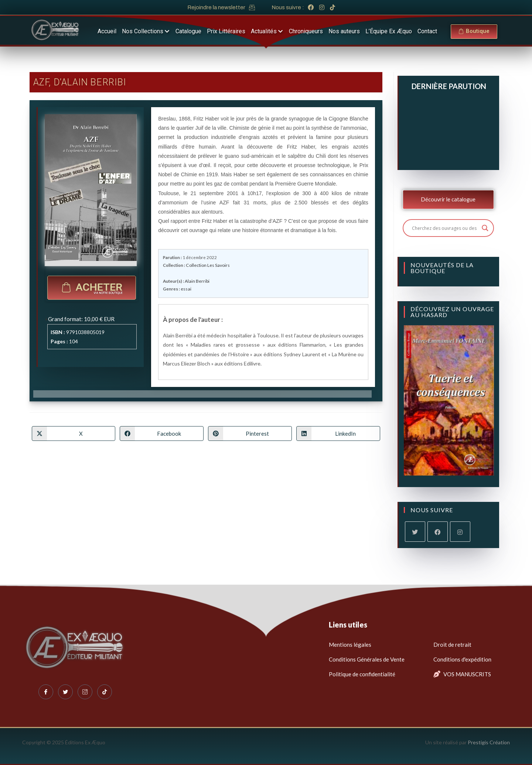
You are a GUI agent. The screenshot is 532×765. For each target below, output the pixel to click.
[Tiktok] (105, 692)
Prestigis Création (489, 742)
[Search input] (445, 228)
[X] (415, 532)
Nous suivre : (288, 7)
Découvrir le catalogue (448, 199)
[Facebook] (438, 532)
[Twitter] (65, 692)
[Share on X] (74, 433)
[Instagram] (460, 532)
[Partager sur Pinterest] (250, 433)
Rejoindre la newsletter (216, 7)
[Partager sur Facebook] (162, 433)
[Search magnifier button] (485, 228)
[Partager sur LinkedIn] (338, 433)
